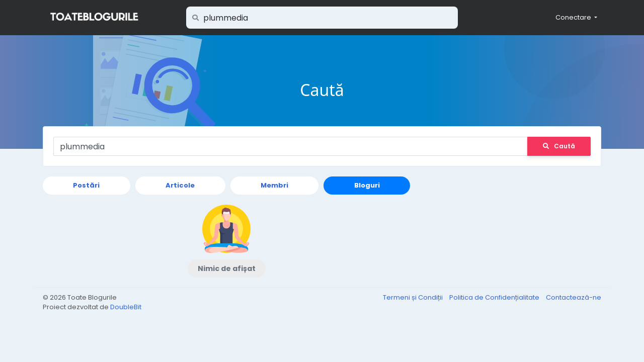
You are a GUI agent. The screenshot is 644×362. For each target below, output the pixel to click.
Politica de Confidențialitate (495, 297)
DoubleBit (126, 307)
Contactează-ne (574, 297)
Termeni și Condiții (414, 297)
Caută (559, 146)
